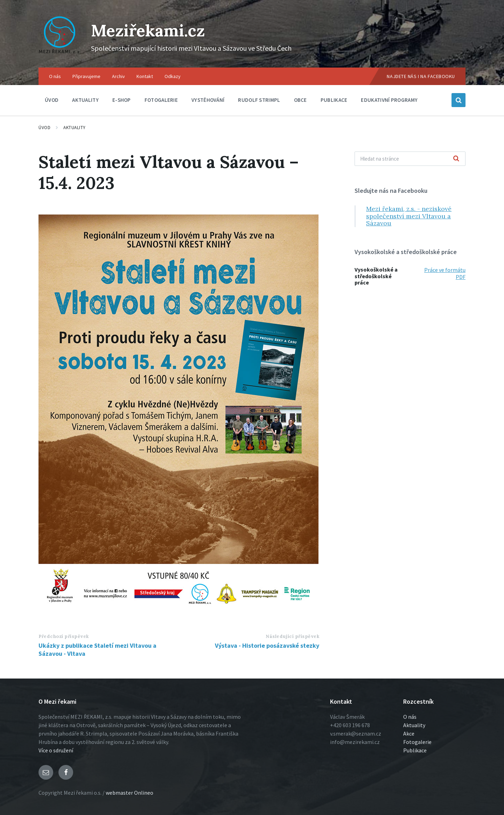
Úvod (44, 128)
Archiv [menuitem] (118, 76)
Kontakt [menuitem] (145, 76)
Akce (409, 733)
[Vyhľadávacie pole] (410, 159)
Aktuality (75, 128)
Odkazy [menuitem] (173, 76)
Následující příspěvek (292, 636)
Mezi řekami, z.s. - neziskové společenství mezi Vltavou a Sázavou (409, 216)
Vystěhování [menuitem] (208, 100)
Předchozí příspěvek (64, 636)
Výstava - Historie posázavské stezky (267, 645)
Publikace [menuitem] (334, 100)
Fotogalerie (417, 742)
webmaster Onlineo (129, 793)
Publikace (415, 750)
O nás (410, 717)
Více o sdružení (56, 750)
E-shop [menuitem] (122, 100)
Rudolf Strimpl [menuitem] (259, 100)
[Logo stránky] (59, 54)
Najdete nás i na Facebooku (421, 76)
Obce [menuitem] (300, 100)
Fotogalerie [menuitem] (161, 100)
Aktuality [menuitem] (85, 100)
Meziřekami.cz (150, 30)
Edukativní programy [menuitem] (389, 100)
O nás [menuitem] (55, 76)
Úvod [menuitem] (52, 100)
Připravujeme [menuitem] (86, 76)
